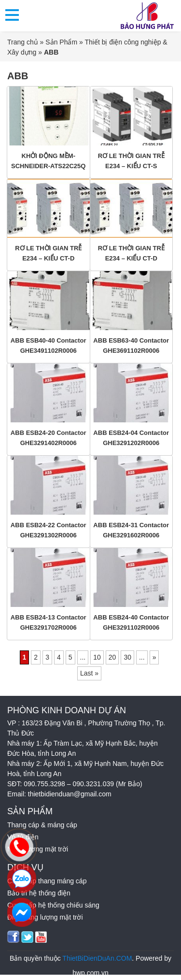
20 (112, 657)
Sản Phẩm (61, 42)
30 (127, 657)
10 (97, 657)
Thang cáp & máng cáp (42, 825)
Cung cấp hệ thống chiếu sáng (53, 905)
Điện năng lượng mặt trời (45, 917)
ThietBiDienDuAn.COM (97, 958)
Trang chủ (23, 42)
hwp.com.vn (90, 973)
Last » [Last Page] (89, 673)
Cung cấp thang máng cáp (47, 881)
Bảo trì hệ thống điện (39, 893)
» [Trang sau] (154, 657)
